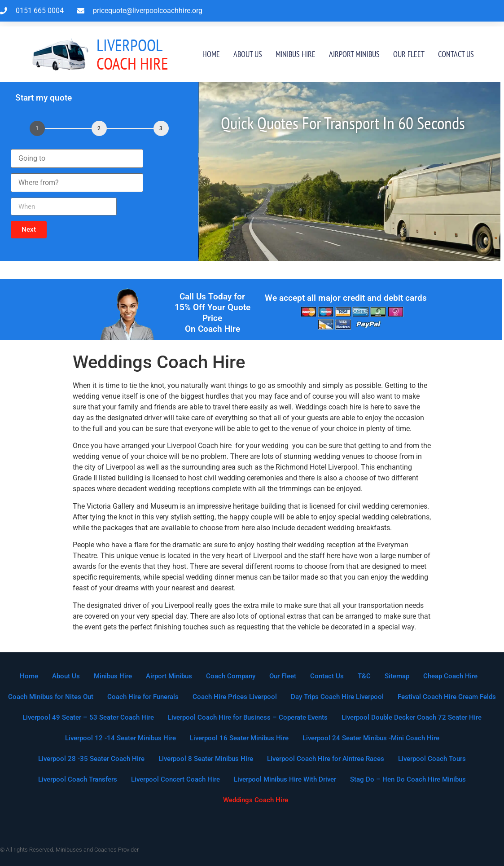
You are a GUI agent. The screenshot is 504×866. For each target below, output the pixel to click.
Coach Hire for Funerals (143, 697)
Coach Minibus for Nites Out (51, 697)
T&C (364, 676)
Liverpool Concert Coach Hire (175, 779)
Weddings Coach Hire (256, 800)
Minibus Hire (296, 54)
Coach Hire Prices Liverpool (235, 697)
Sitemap (397, 676)
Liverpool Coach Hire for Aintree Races (326, 759)
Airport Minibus (354, 54)
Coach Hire (132, 54)
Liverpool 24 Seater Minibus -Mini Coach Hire (371, 738)
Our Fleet (409, 54)
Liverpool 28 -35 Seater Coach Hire (91, 759)
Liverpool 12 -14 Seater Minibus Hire (121, 738)
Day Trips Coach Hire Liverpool (337, 697)
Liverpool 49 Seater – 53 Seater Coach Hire (88, 717)
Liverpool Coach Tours (432, 759)
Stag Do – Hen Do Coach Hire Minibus (408, 779)
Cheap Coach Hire (450, 676)
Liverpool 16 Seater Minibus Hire (239, 738)
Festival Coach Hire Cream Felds (447, 697)
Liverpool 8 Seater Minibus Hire (206, 759)
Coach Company (231, 676)
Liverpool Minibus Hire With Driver (285, 779)
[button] (29, 230)
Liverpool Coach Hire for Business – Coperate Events (248, 717)
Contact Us (456, 54)
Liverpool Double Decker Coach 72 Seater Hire (412, 717)
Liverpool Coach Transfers (78, 779)
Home (211, 54)
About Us (248, 54)
